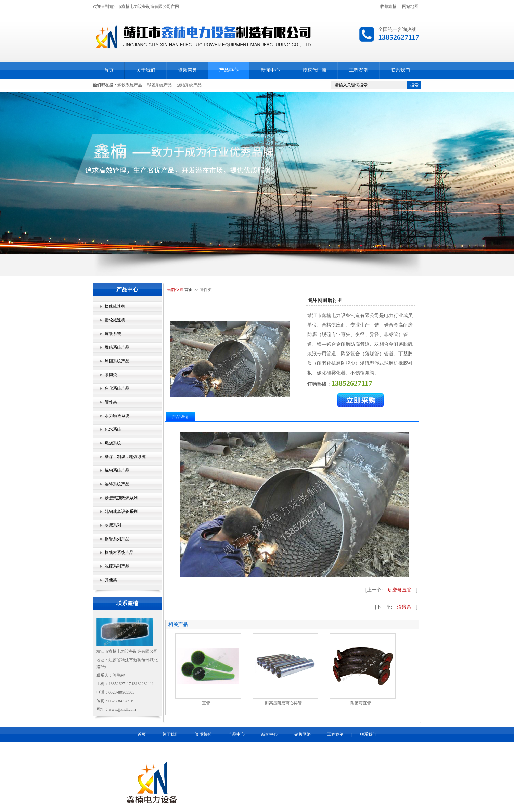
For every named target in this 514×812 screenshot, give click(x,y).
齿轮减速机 (115, 320)
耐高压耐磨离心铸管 (283, 703)
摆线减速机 (115, 306)
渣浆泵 (404, 607)
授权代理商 (314, 70)
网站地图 (410, 6)
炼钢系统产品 (117, 470)
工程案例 (359, 70)
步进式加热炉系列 (121, 498)
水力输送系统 (117, 416)
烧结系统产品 (189, 85)
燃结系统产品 (117, 347)
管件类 (111, 402)
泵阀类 (111, 375)
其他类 (111, 580)
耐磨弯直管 (399, 590)
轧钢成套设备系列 (121, 511)
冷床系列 (113, 525)
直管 (206, 703)
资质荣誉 (188, 70)
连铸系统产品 (117, 484)
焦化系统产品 (117, 388)
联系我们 (400, 70)
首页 (109, 70)
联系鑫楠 (127, 603)
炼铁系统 (113, 334)
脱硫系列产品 (117, 566)
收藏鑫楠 (388, 6)
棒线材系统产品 (119, 553)
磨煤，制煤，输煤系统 (125, 457)
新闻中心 (270, 70)
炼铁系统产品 (130, 85)
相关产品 (178, 624)
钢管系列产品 (117, 539)
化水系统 (113, 429)
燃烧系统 (113, 443)
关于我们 (146, 70)
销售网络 (303, 734)
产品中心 (229, 70)
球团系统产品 (159, 85)
